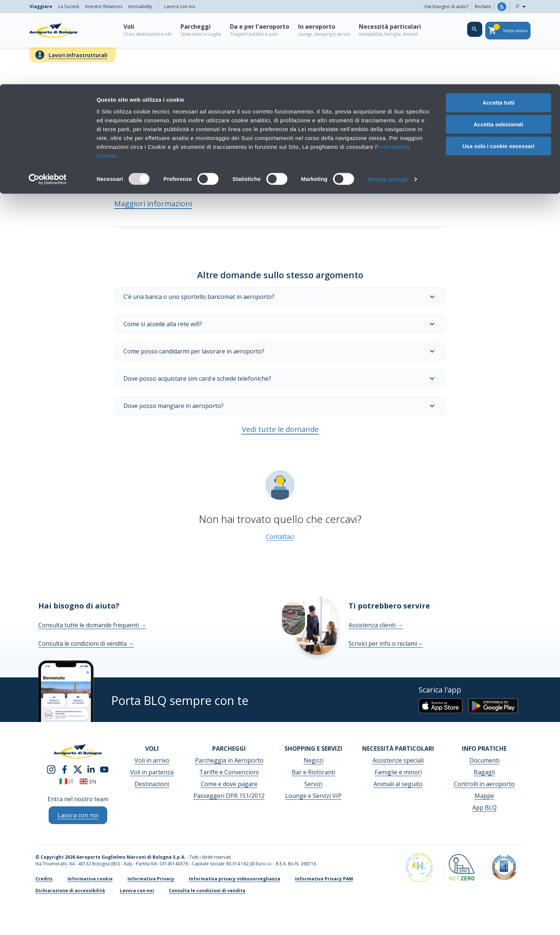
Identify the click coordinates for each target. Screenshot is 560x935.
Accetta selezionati (498, 40)
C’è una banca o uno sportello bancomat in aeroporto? (280, 297)
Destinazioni (152, 784)
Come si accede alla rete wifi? (280, 324)
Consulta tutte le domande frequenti (92, 625)
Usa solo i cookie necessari (498, 62)
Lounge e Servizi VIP (313, 796)
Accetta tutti (499, 18)
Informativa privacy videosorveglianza (235, 879)
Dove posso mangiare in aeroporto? (280, 406)
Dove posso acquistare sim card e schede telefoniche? (280, 378)
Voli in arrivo (152, 760)
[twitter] (78, 769)
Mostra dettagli (388, 95)
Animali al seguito (398, 784)
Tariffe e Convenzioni (229, 772)
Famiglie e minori (398, 772)
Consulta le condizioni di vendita (86, 643)
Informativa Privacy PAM (324, 879)
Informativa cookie (90, 879)
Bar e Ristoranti (314, 772)
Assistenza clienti (376, 625)
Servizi (313, 784)
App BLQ (484, 807)
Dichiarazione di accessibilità (70, 891)
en (88, 782)
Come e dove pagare (229, 784)
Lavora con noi (137, 891)
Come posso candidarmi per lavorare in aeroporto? (280, 351)
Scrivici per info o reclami (386, 643)
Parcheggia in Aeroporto (229, 760)
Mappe (484, 796)
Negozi (314, 760)
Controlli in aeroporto (484, 784)
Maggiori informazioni (153, 204)
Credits (44, 879)
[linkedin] (91, 769)
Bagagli (484, 772)
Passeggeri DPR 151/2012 (229, 796)
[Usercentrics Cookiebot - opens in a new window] (48, 95)
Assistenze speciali (398, 760)
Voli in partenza (152, 772)
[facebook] (64, 769)
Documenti (484, 760)
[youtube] (104, 769)
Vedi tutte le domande (280, 429)
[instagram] (51, 769)
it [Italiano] (66, 782)
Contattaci (280, 537)
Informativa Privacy (151, 879)
